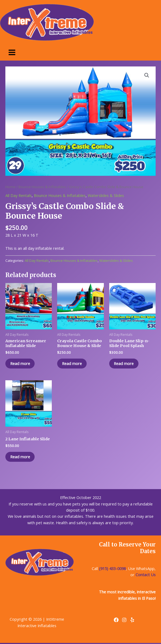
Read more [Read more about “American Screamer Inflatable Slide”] (21, 364)
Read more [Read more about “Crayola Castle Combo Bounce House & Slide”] (72, 364)
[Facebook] (116, 620)
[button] (147, 75)
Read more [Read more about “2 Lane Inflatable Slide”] (21, 457)
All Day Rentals (19, 195)
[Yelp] (132, 620)
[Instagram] (124, 620)
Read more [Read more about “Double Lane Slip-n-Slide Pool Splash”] (125, 364)
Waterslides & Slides (106, 195)
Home (10, 187)
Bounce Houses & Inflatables (42, 187)
